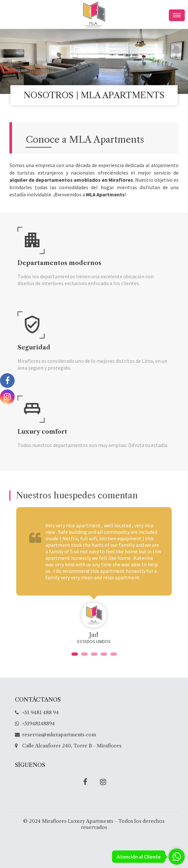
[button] (75, 654)
